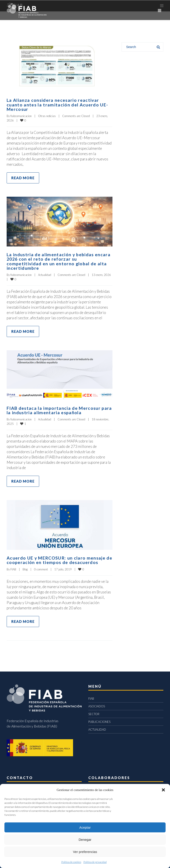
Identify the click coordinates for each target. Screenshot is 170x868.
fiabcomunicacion (21, 115)
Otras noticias (47, 115)
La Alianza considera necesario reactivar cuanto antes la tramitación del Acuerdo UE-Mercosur (57, 104)
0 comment (41, 568)
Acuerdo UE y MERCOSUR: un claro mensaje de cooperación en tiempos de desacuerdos (56, 559)
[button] (163, 790)
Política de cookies (71, 862)
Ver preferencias (85, 852)
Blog (25, 568)
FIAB (13, 568)
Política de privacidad (95, 862)
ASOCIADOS (97, 705)
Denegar (85, 840)
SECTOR (94, 713)
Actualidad (45, 274)
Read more (23, 177)
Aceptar (85, 827)
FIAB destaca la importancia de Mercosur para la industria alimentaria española (59, 409)
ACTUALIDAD (97, 728)
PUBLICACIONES (99, 720)
